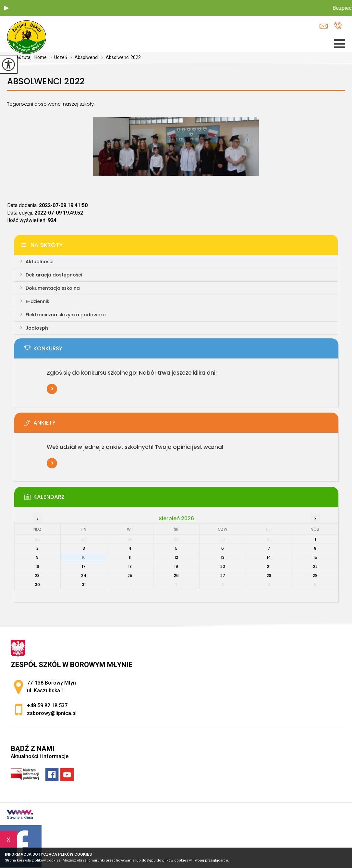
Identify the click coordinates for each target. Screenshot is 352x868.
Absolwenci (83, 57)
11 (130, 557)
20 (223, 566)
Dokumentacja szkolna (53, 288)
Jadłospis (37, 328)
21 (269, 566)
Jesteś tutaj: (21, 57)
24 (84, 575)
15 (315, 557)
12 (176, 557)
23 (37, 575)
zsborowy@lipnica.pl (324, 26)
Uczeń (57, 57)
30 (37, 585)
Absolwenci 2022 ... (121, 57)
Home (41, 57)
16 (37, 566)
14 (269, 557)
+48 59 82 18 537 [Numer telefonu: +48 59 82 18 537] (47, 705)
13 (223, 557)
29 (315, 575)
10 (84, 557)
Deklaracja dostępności (54, 275)
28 (269, 575)
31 (84, 585)
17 (84, 566)
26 (176, 575)
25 (130, 575)
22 (315, 566)
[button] (6, 8)
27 (223, 575)
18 (130, 566)
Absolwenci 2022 (46, 82)
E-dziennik (37, 301)
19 (176, 566)
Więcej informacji (52, 389)
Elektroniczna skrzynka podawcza (66, 315)
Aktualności (39, 262)
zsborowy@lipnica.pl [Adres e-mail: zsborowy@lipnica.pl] (52, 713)
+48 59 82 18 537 (338, 26)
